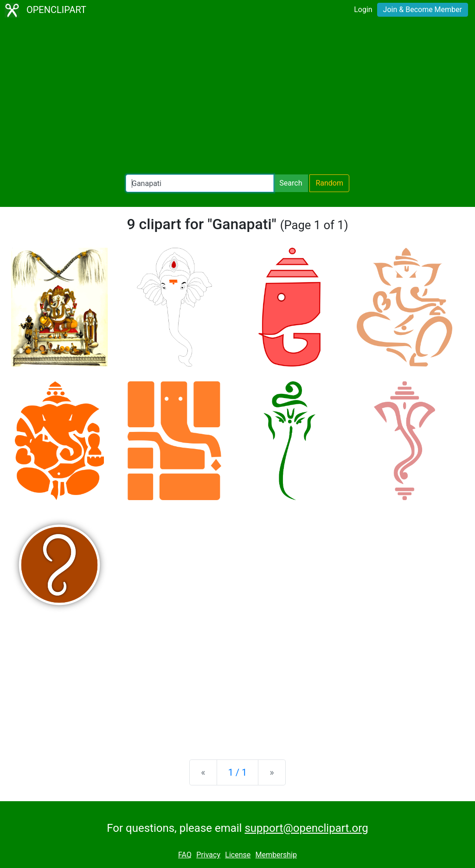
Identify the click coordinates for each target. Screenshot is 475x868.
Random (329, 183)
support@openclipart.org (306, 828)
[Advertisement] (237, 97)
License (238, 855)
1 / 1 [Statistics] (238, 772)
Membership (276, 855)
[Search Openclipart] (200, 183)
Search (291, 183)
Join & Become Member (423, 10)
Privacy (208, 855)
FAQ (185, 855)
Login (363, 10)
